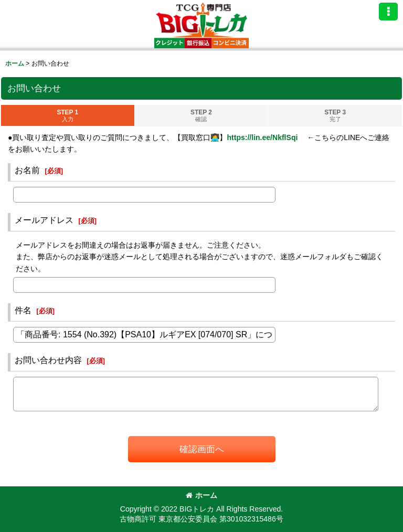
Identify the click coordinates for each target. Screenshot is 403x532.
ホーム (201, 495)
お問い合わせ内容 (48, 360)
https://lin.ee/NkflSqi (262, 137)
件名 (23, 310)
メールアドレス (44, 220)
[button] (388, 12)
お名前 (27, 170)
